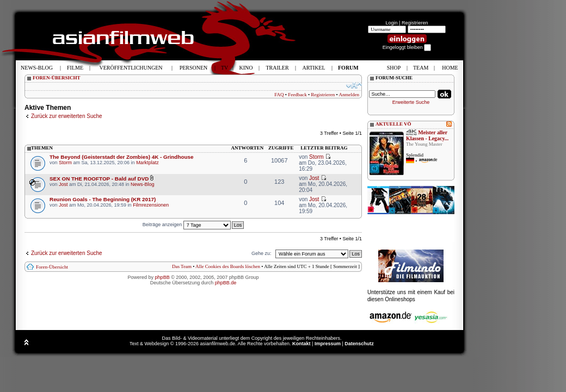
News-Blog (143, 184)
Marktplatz (147, 163)
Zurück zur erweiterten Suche (67, 116)
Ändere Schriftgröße (354, 85)
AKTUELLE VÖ (393, 124)
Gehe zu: (262, 253)
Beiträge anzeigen (187, 225)
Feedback (297, 95)
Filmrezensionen (151, 205)
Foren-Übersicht (52, 267)
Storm (65, 163)
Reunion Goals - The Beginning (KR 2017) (103, 199)
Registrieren (415, 23)
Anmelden (349, 95)
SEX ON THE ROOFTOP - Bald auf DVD (99, 179)
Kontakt (302, 344)
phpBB (162, 277)
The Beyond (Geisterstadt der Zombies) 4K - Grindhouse (121, 157)
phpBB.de (226, 283)
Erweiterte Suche (411, 102)
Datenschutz (359, 344)
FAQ (279, 95)
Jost (63, 184)
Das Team (182, 266)
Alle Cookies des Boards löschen (228, 266)
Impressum (328, 344)
